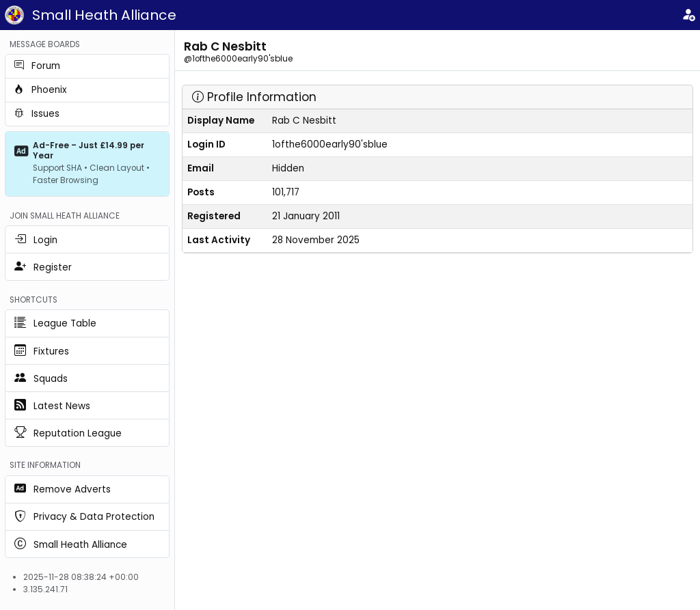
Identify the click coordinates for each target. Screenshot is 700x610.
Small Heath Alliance (104, 15)
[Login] (688, 15)
